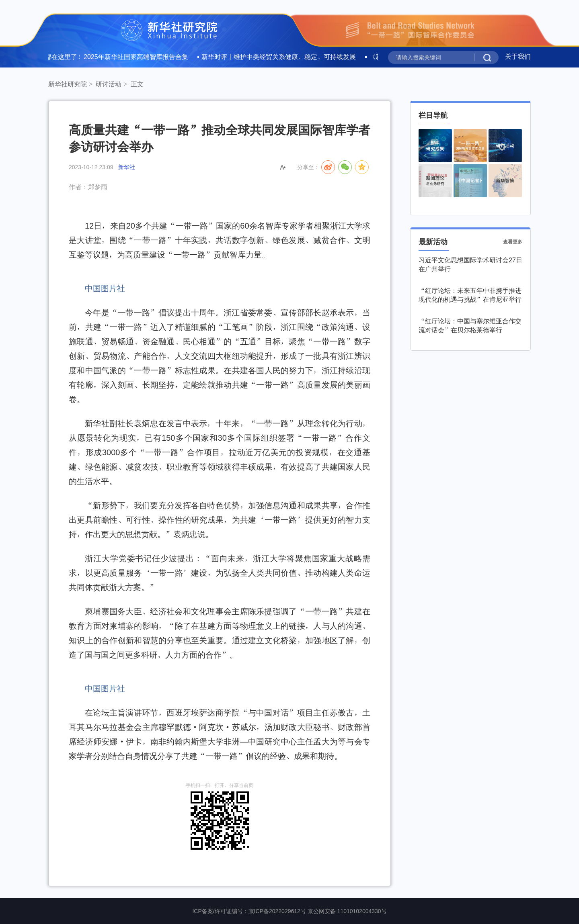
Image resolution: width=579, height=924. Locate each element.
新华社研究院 (68, 84)
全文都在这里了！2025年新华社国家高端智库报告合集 (112, 57)
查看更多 (513, 242)
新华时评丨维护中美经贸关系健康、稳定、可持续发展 (281, 57)
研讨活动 (109, 84)
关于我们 (518, 56)
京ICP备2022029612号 (277, 911)
